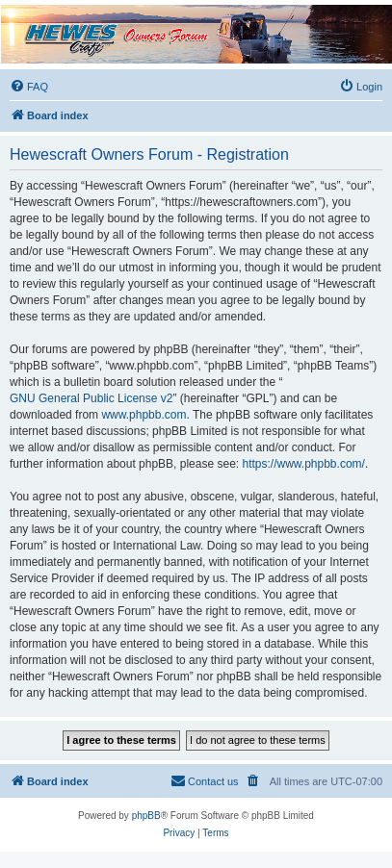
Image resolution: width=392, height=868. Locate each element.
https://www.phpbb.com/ (303, 464)
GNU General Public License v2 (91, 398)
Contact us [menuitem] (205, 780)
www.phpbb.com (144, 415)
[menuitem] (29, 87)
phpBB (146, 816)
